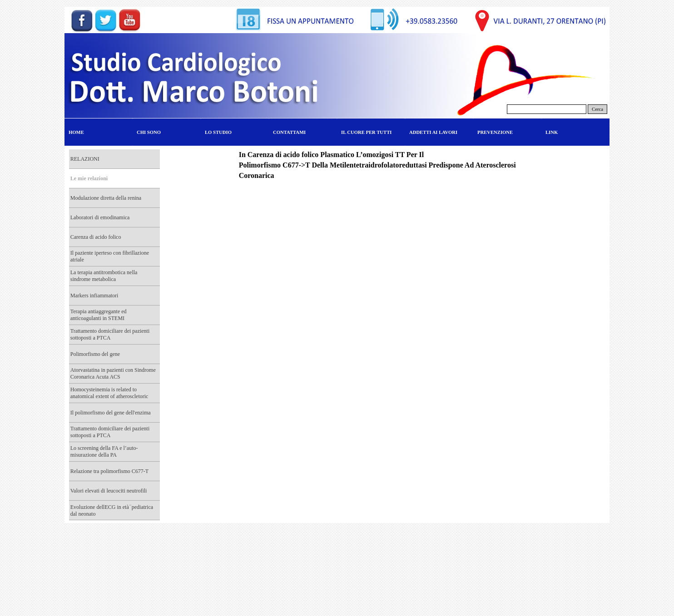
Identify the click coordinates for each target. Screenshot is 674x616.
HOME (76, 132)
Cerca (597, 109)
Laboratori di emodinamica (100, 217)
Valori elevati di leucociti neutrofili (109, 491)
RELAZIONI (85, 159)
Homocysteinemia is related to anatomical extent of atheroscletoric (109, 393)
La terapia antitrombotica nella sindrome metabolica (104, 276)
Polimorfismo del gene (95, 354)
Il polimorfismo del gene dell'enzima (111, 413)
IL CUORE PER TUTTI (366, 132)
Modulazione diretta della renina (106, 198)
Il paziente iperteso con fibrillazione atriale (110, 256)
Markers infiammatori (94, 296)
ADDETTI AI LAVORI (433, 132)
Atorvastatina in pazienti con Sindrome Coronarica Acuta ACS (113, 373)
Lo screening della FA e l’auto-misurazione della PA (104, 451)
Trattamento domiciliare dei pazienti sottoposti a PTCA (110, 334)
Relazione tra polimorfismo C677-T (109, 471)
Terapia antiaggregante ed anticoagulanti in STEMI (99, 315)
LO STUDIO (218, 132)
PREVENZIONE (495, 132)
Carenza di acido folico (96, 237)
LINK (552, 132)
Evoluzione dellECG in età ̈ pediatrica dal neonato (112, 510)
